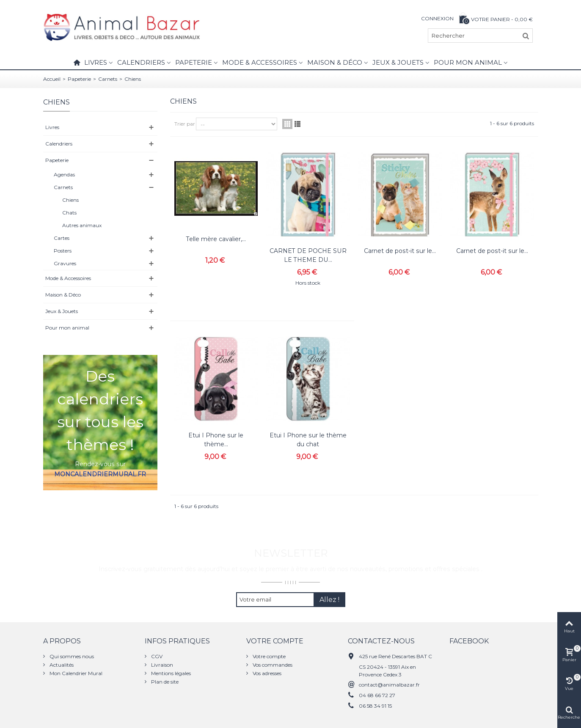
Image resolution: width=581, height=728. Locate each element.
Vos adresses (266, 673)
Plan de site (164, 682)
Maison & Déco (335, 62)
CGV (156, 656)
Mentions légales (170, 673)
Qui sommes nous (71, 656)
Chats (69, 213)
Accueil (52, 79)
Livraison (161, 665)
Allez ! (329, 600)
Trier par (185, 124)
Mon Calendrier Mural (75, 673)
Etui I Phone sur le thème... (216, 440)
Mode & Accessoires (260, 62)
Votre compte (268, 656)
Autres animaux (82, 225)
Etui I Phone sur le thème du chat (308, 440)
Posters (63, 251)
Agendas (64, 174)
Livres (96, 62)
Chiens (70, 200)
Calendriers (141, 62)
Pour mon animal (468, 62)
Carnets (108, 79)
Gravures (65, 263)
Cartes (62, 238)
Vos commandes (272, 665)
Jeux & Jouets (398, 62)
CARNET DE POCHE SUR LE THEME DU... (308, 255)
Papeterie (194, 62)
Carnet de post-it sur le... (400, 251)
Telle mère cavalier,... (216, 239)
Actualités (61, 665)
